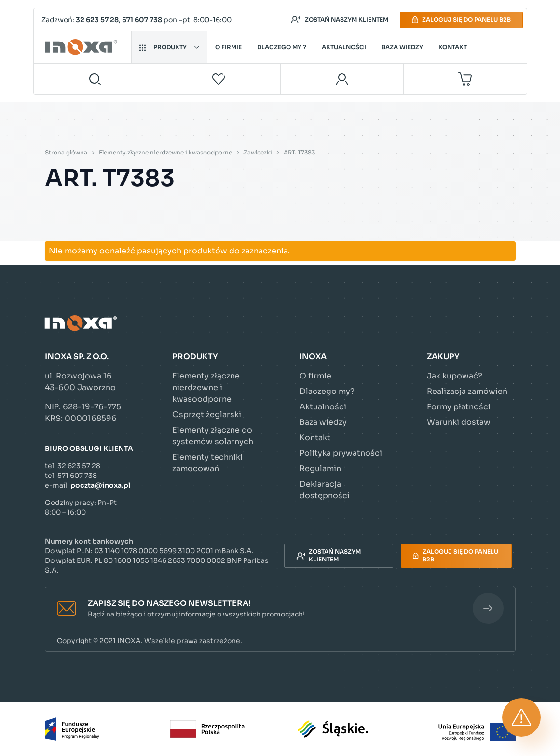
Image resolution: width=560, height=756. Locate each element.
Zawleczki (258, 152)
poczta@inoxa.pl (100, 485)
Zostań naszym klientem (340, 20)
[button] (280, 609)
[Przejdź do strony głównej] (83, 47)
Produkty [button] (169, 47)
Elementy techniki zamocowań (207, 463)
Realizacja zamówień (467, 391)
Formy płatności (459, 407)
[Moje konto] (342, 79)
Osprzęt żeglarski (207, 414)
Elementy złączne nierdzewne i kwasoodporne (165, 152)
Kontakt (453, 47)
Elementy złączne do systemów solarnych (213, 436)
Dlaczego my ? (282, 47)
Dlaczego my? (327, 391)
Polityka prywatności (341, 453)
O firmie (228, 47)
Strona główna (66, 152)
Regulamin (320, 469)
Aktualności (344, 47)
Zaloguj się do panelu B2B (461, 20)
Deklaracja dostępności (325, 490)
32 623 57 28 (97, 20)
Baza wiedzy (402, 47)
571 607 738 (142, 20)
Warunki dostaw (459, 422)
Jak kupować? (455, 376)
